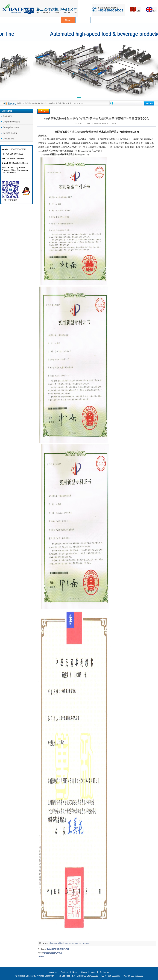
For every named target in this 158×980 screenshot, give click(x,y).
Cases (84, 972)
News (154, 111)
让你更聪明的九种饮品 (53, 953)
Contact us (104, 972)
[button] (79, 98)
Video (93, 972)
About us (53, 972)
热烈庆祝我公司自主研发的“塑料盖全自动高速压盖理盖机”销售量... (45, 103)
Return (41, 957)
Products (65, 972)
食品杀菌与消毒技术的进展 (58, 949)
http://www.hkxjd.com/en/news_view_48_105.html (70, 943)
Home (146, 111)
